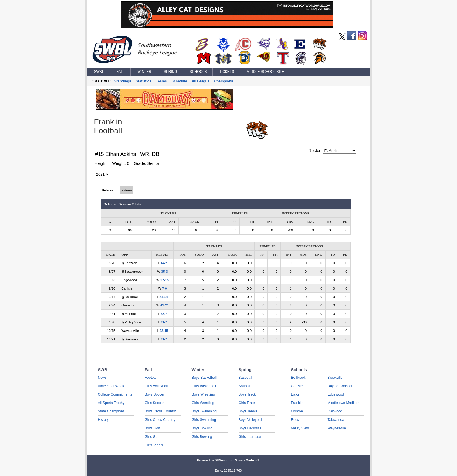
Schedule (179, 81)
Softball (245, 386)
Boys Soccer (155, 394)
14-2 (164, 263)
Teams (161, 81)
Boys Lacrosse (250, 428)
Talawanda (336, 420)
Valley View (300, 428)
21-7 (164, 322)
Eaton (296, 394)
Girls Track (247, 403)
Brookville (335, 378)
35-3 (165, 272)
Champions (223, 81)
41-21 (165, 305)
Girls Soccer (154, 403)
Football (151, 378)
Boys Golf (152, 428)
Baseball (245, 378)
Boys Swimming (204, 411)
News (102, 378)
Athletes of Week (111, 386)
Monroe (297, 411)
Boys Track (247, 394)
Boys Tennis (248, 411)
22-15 (164, 331)
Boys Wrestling (203, 394)
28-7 (164, 314)
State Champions (111, 411)
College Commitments (115, 394)
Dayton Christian (341, 386)
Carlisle (297, 386)
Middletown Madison (343, 403)
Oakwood (335, 411)
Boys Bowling (202, 428)
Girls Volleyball (156, 386)
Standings (123, 81)
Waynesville (337, 428)
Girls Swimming (204, 420)
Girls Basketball (204, 386)
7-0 (164, 288)
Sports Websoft (247, 460)
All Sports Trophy (111, 403)
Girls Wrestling (203, 403)
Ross (295, 420)
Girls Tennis (154, 445)
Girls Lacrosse (250, 437)
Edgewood (336, 394)
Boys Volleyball (251, 420)
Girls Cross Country (160, 420)
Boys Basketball (204, 378)
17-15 (165, 280)
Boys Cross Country (160, 411)
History (103, 420)
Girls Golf (152, 437)
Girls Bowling (202, 437)
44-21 (164, 297)
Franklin (297, 403)
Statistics (144, 81)
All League (201, 81)
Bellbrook (298, 378)
